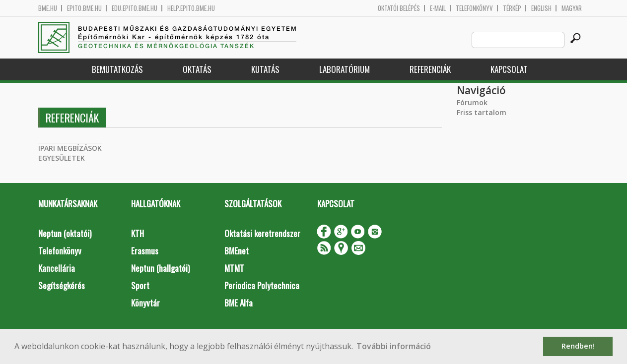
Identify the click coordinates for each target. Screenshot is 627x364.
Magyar (572, 8)
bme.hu (48, 8)
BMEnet (237, 251)
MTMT (234, 268)
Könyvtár (145, 303)
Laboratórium (345, 69)
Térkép (512, 8)
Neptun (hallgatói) (160, 268)
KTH (138, 233)
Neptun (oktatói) (65, 233)
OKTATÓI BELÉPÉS (399, 8)
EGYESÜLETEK (62, 158)
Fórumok (472, 102)
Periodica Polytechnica (262, 285)
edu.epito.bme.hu (135, 8)
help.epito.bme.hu (191, 8)
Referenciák (430, 69)
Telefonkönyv (474, 8)
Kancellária (57, 268)
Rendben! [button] (578, 346)
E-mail (438, 8)
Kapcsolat (509, 69)
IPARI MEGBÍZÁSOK (70, 148)
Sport (140, 285)
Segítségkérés (62, 285)
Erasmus (145, 251)
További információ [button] (394, 346)
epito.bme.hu (84, 8)
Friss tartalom (482, 112)
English (541, 8)
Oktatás (197, 69)
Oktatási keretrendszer (262, 233)
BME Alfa (239, 303)
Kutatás (265, 69)
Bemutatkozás (117, 69)
